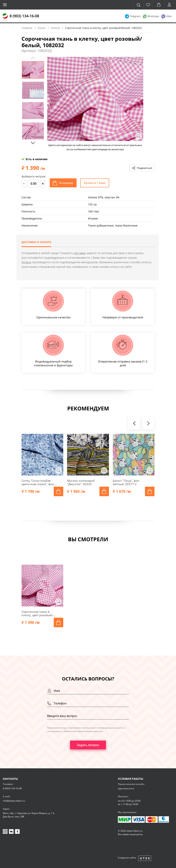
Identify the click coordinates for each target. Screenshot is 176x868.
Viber (169, 16)
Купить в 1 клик (95, 183)
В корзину (66, 183)
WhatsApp (153, 16)
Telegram (135, 16)
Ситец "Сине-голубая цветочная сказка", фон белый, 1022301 (38, 482)
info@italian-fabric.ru (14, 801)
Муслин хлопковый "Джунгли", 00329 (81, 482)
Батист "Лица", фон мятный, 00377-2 (126, 482)
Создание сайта (127, 858)
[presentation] (134, 423)
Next (33, 143)
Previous (33, 58)
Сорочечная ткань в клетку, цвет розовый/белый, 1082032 (37, 613)
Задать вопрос (88, 745)
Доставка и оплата (36, 242)
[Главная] (5, 17)
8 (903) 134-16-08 (24, 16)
